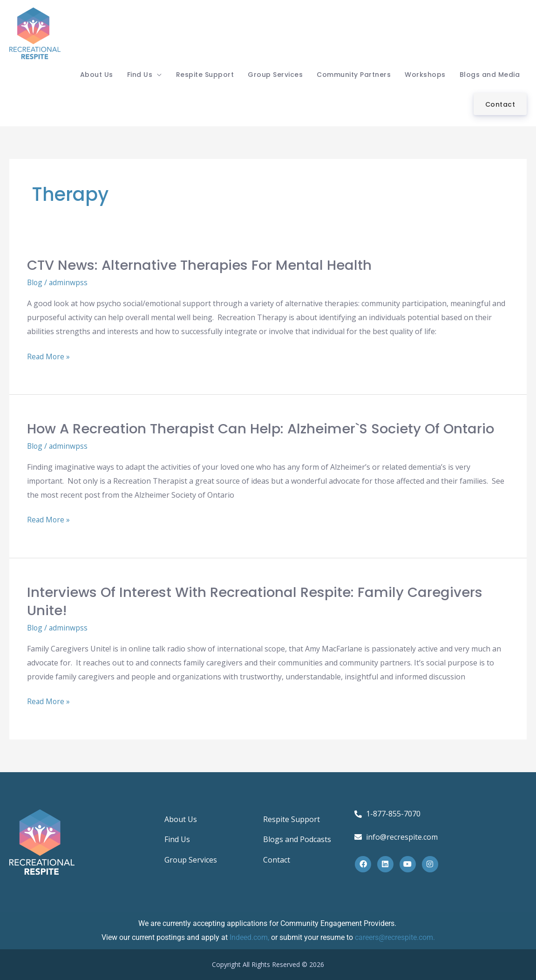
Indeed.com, (250, 937)
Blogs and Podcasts (297, 840)
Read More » (49, 356)
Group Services (275, 75)
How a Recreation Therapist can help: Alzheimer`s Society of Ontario (267, 429)
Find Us (140, 75)
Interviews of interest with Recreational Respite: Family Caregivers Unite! (258, 601)
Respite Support (205, 75)
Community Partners (354, 75)
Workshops (425, 75)
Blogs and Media (490, 75)
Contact (500, 104)
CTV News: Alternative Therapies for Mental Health (203, 265)
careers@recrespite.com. (395, 937)
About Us (97, 75)
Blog (35, 282)
